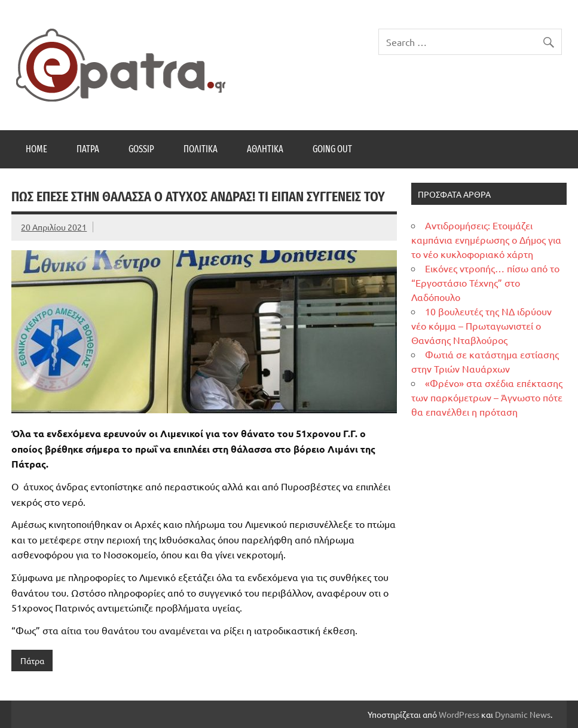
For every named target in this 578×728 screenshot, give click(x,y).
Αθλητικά (265, 149)
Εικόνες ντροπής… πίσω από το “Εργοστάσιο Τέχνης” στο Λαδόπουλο (485, 282)
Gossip (141, 149)
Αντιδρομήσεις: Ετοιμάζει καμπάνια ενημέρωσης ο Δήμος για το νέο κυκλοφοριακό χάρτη (486, 239)
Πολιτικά (201, 149)
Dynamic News (523, 714)
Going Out (332, 149)
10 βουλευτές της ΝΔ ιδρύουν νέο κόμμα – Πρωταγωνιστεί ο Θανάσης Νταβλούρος (481, 325)
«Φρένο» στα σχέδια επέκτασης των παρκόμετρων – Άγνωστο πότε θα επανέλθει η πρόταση (487, 397)
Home (36, 149)
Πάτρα (88, 149)
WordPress (459, 714)
